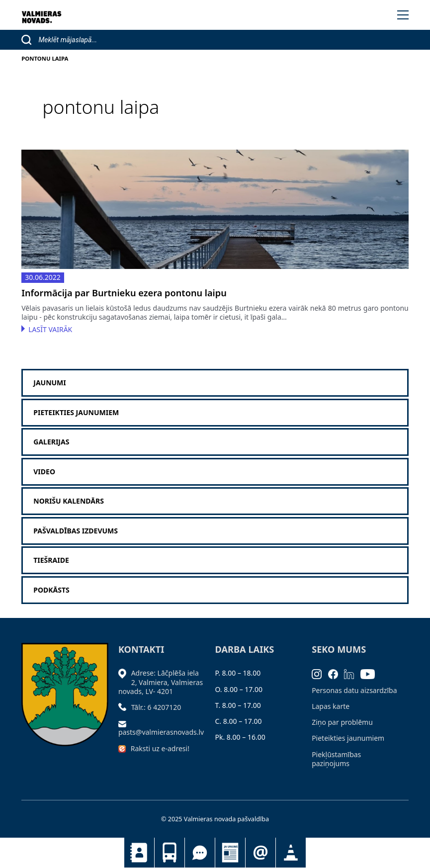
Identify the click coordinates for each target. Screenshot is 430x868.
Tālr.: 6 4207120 (156, 707)
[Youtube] (371, 673)
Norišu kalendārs (69, 501)
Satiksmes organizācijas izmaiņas (291, 853)
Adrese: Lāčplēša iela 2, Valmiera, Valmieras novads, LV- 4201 (161, 682)
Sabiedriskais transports (170, 853)
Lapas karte (331, 706)
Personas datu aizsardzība (354, 690)
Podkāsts (51, 590)
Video (44, 472)
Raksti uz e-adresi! (160, 748)
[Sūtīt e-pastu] (125, 723)
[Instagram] (320, 673)
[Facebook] (336, 673)
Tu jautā (200, 853)
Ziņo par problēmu (342, 722)
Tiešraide (51, 560)
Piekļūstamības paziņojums (336, 759)
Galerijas (51, 442)
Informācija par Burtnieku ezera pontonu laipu (124, 293)
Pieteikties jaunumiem (260, 853)
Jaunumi (230, 853)
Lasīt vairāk (50, 329)
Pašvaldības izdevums (76, 531)
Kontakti (139, 853)
